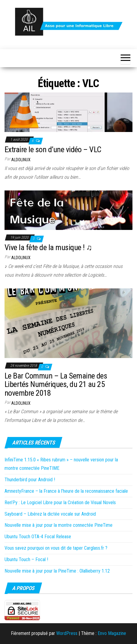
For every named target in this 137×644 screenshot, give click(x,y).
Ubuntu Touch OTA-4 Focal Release (38, 537)
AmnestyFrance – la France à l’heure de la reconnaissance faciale (66, 491)
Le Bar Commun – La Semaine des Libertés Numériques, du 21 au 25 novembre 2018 (56, 384)
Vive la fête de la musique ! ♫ (48, 247)
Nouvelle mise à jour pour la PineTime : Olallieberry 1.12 (57, 571)
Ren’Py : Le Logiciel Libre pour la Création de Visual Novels (60, 503)
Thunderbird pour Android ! (30, 480)
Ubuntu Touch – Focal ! (26, 559)
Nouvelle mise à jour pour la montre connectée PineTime (59, 525)
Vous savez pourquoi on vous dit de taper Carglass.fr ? (56, 548)
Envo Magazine (112, 633)
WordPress (67, 633)
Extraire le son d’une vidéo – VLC (53, 149)
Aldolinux (21, 160)
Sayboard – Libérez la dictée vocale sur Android (50, 514)
